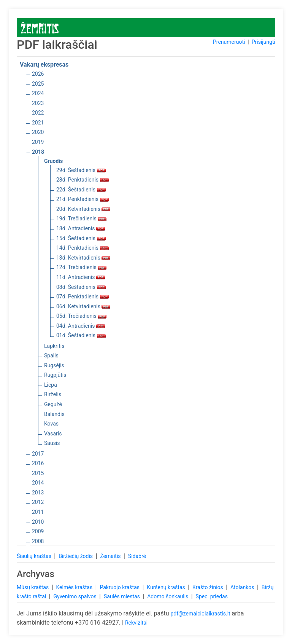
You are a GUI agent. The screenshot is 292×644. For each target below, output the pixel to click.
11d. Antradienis (81, 277)
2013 (38, 493)
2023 (38, 103)
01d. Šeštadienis (81, 335)
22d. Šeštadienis (81, 190)
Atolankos (243, 587)
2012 (38, 502)
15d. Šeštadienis (81, 238)
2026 (38, 74)
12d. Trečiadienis (81, 267)
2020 (38, 132)
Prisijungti (263, 42)
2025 (38, 84)
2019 (38, 142)
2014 (38, 483)
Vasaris (53, 434)
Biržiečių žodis (76, 556)
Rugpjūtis (55, 375)
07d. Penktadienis (83, 296)
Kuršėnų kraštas (167, 587)
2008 (38, 541)
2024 (38, 93)
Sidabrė (137, 556)
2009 (38, 531)
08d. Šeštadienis (81, 287)
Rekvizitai (136, 623)
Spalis (51, 355)
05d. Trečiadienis (81, 316)
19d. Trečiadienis (81, 218)
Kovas (51, 424)
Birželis (53, 394)
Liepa (51, 385)
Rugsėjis (54, 365)
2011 (38, 512)
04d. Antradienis (81, 326)
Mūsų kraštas (33, 587)
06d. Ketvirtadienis (83, 306)
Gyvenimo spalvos (76, 596)
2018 (38, 152)
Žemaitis (111, 556)
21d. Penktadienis (83, 199)
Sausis (52, 443)
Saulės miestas (122, 596)
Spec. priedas (212, 596)
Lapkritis (54, 346)
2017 (38, 454)
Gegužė (53, 404)
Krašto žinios (208, 587)
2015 (38, 473)
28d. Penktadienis (83, 180)
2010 (38, 522)
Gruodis (53, 161)
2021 (38, 123)
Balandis (54, 414)
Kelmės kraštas (75, 587)
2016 (38, 463)
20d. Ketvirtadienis (83, 209)
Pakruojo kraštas (120, 587)
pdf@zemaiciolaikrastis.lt (200, 614)
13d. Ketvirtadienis (83, 258)
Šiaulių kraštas (35, 556)
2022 (38, 113)
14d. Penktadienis (83, 248)
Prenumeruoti (229, 42)
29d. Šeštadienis (81, 170)
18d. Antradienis (81, 228)
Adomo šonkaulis (168, 596)
